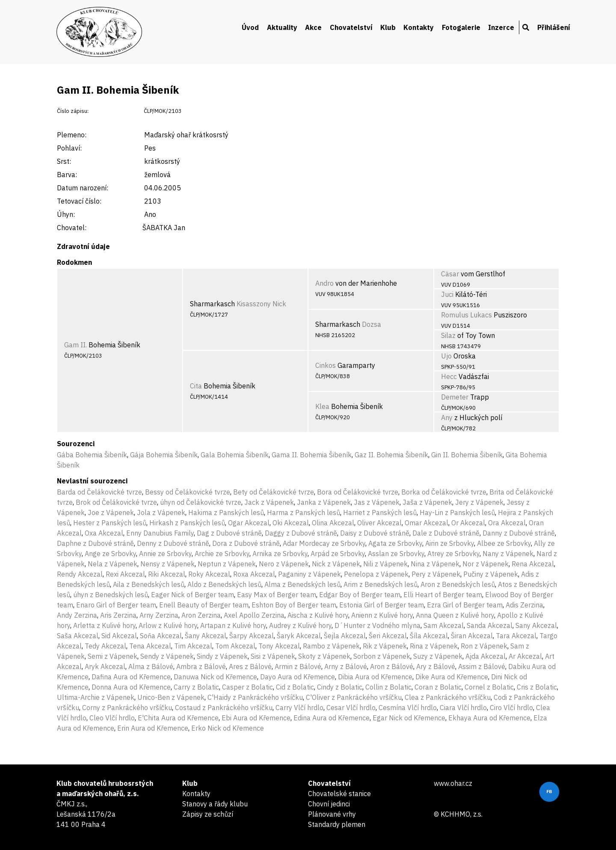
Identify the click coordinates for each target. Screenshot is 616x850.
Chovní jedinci (329, 804)
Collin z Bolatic (388, 687)
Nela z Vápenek (113, 564)
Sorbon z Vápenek (382, 656)
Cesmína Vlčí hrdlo (408, 708)
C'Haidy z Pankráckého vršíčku (255, 697)
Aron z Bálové (392, 666)
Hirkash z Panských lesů (187, 523)
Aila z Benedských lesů (149, 584)
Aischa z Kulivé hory (318, 615)
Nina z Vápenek (435, 564)
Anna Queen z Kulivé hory (455, 615)
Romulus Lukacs (466, 315)
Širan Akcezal (472, 636)
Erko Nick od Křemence (228, 728)
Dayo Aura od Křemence (298, 677)
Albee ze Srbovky (504, 543)
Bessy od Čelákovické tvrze (188, 492)
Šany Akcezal (206, 636)
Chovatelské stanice (339, 794)
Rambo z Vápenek (331, 646)
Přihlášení (554, 27)
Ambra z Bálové (201, 666)
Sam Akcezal (444, 625)
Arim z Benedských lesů (381, 584)
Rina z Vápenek (434, 646)
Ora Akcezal (507, 523)
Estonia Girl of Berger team (382, 605)
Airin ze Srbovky (450, 543)
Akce (313, 27)
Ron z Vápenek (484, 646)
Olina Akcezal (333, 523)
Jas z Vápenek (377, 502)
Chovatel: (72, 228)
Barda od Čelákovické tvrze (99, 492)
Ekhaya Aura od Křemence (489, 718)
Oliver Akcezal (379, 523)
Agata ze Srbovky (395, 543)
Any (447, 418)
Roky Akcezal (209, 574)
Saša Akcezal (78, 636)
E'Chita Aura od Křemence (178, 718)
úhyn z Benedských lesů (111, 595)
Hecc (449, 376)
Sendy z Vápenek (167, 656)
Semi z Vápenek (113, 656)
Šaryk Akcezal (299, 636)
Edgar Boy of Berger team (360, 595)
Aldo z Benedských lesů (224, 584)
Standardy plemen (337, 824)
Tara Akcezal (516, 636)
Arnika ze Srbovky (280, 554)
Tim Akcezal (193, 646)
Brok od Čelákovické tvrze (116, 502)
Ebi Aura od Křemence (256, 718)
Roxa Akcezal (254, 574)
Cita (196, 386)
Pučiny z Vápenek (491, 574)
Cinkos (326, 365)
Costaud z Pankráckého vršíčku (224, 708)
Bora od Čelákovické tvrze (358, 492)
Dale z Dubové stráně (446, 533)
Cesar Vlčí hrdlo (351, 708)
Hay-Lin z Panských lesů (457, 512)
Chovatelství (351, 27)
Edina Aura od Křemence (332, 718)
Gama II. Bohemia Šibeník (312, 455)
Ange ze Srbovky (110, 554)
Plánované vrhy (332, 814)
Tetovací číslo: (79, 201)
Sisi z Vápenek (273, 656)
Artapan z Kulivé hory (233, 625)
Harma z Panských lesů (304, 512)
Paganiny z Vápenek (309, 574)
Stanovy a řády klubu (215, 804)
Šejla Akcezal (345, 636)
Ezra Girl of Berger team (465, 605)
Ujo (446, 356)
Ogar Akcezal (249, 523)
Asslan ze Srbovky (396, 554)
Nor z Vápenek (486, 564)
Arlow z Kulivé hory (168, 625)
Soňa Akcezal (161, 636)
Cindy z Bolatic (340, 687)
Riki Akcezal (167, 574)
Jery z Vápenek (479, 502)
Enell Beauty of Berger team (204, 605)
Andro (324, 283)
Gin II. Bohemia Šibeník (467, 455)
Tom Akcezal (235, 646)
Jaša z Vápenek (427, 502)
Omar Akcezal (426, 523)
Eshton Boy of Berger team (294, 605)
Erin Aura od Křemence (153, 728)
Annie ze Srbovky (165, 554)
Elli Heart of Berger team (443, 595)
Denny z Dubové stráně (173, 543)
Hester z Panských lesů (110, 523)
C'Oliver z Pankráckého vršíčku (354, 697)
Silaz (448, 335)
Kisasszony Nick (261, 304)
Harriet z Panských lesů (380, 512)
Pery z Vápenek (436, 574)
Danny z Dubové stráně (519, 533)
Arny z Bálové (346, 666)
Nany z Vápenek (508, 554)
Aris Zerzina (118, 615)
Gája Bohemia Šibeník (164, 455)
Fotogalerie (461, 27)
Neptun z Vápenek (227, 564)
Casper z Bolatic (247, 687)
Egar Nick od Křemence (409, 718)
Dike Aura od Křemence (452, 677)
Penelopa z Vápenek (376, 574)
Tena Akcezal (150, 646)
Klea (322, 406)
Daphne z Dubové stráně (95, 543)
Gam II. (76, 345)
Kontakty (419, 27)
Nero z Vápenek (284, 564)
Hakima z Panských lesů (226, 512)
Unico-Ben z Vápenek (171, 697)
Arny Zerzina (159, 615)
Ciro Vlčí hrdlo (511, 708)
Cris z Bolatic (537, 687)
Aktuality (282, 27)
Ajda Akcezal (486, 656)
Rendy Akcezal (80, 574)
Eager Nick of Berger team (192, 595)
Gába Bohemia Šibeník (92, 455)
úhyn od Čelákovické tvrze (201, 502)
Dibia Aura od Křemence (375, 677)
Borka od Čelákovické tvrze (444, 492)
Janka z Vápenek (324, 502)
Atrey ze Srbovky (453, 554)
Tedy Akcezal (105, 646)
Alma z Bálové (151, 666)
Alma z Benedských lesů (302, 584)
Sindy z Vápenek (222, 656)
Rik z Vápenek (385, 646)
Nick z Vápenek (336, 564)
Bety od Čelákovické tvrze (274, 492)
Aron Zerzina (201, 615)
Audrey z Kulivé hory (300, 625)
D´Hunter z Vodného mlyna (378, 625)
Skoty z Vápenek (324, 656)
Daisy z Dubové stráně (375, 533)
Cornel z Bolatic (489, 687)
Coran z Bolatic (438, 687)
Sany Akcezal (536, 625)
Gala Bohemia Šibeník (235, 455)
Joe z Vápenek (111, 512)
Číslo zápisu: (73, 111)
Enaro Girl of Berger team (116, 605)
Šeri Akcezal (388, 636)
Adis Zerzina (524, 605)
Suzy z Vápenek (438, 656)
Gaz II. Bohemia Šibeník (391, 455)
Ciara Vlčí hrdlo (463, 708)
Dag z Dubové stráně (229, 533)
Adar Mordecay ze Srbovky (324, 543)
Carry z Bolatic (196, 687)
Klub (388, 27)
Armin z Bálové (298, 666)
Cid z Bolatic (295, 687)
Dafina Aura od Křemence (131, 677)
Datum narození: (83, 188)
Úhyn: (66, 214)
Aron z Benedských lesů (458, 584)
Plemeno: (72, 135)
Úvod (250, 27)
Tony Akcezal (279, 646)
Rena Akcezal (533, 564)
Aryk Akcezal (105, 666)
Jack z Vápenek (269, 502)
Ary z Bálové (436, 666)
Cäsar (450, 274)
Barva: (67, 175)
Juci (447, 294)
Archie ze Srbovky (222, 554)
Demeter (455, 397)
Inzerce (501, 27)
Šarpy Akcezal (252, 636)
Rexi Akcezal (125, 574)
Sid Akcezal (119, 636)
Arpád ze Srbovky (338, 554)
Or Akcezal (468, 523)
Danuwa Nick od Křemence (215, 677)
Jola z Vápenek (161, 512)
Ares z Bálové (250, 666)
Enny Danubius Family (160, 533)
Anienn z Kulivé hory (382, 615)
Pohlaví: (69, 148)
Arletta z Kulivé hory (104, 625)
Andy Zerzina (77, 615)
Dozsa (372, 324)
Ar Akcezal (525, 656)
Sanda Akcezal (490, 625)
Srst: (64, 161)
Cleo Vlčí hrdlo (112, 718)
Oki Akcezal (291, 523)
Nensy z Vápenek (167, 564)
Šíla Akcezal (429, 636)
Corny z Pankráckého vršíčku (127, 708)
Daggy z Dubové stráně (301, 533)
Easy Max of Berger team (277, 595)
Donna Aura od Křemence (131, 687)
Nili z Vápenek (385, 564)
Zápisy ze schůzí (208, 814)
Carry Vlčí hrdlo (299, 708)
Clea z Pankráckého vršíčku (448, 697)
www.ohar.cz (453, 783)
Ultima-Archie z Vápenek (96, 697)
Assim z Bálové (482, 666)
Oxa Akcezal (104, 533)
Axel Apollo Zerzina (254, 615)
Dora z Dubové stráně (246, 543)
